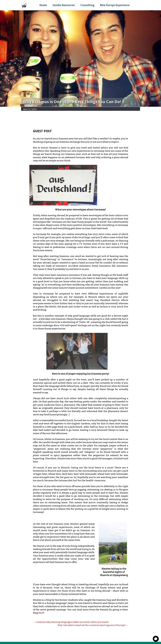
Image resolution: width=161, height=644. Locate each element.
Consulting (87, 6)
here (41, 613)
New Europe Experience (115, 6)
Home (43, 6)
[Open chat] (156, 639)
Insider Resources (64, 6)
